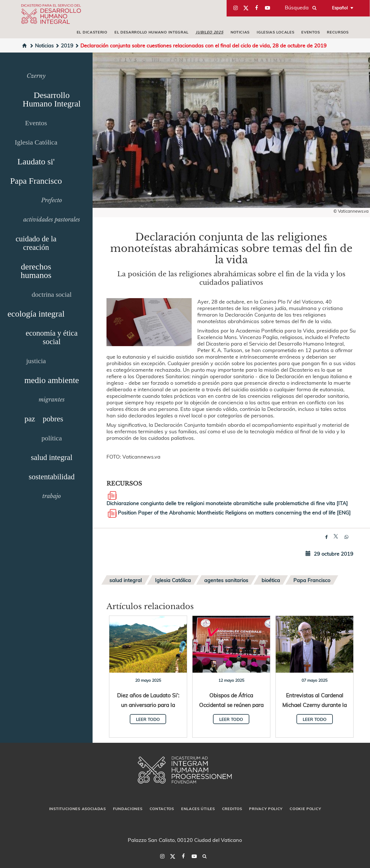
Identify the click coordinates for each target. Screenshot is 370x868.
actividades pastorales (52, 219)
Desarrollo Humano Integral (52, 99)
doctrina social (52, 294)
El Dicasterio (92, 32)
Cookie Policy (305, 809)
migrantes (52, 400)
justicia (36, 361)
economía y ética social (52, 337)
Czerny (36, 76)
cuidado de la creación (36, 243)
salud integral (52, 457)
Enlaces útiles (198, 809)
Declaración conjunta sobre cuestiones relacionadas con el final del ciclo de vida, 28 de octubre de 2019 (201, 45)
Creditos (232, 809)
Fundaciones (128, 809)
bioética (271, 580)
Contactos (162, 809)
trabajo (52, 496)
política (52, 438)
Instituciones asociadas (78, 809)
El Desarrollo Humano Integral (151, 32)
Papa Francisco (36, 181)
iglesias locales (275, 32)
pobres (53, 419)
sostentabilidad (52, 477)
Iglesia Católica (36, 142)
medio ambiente (52, 380)
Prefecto (52, 200)
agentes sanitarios (226, 580)
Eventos (311, 32)
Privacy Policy (266, 809)
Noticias (240, 32)
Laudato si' (36, 161)
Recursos (338, 32)
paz (30, 419)
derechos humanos (36, 271)
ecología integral (36, 314)
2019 (64, 45)
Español (340, 8)
